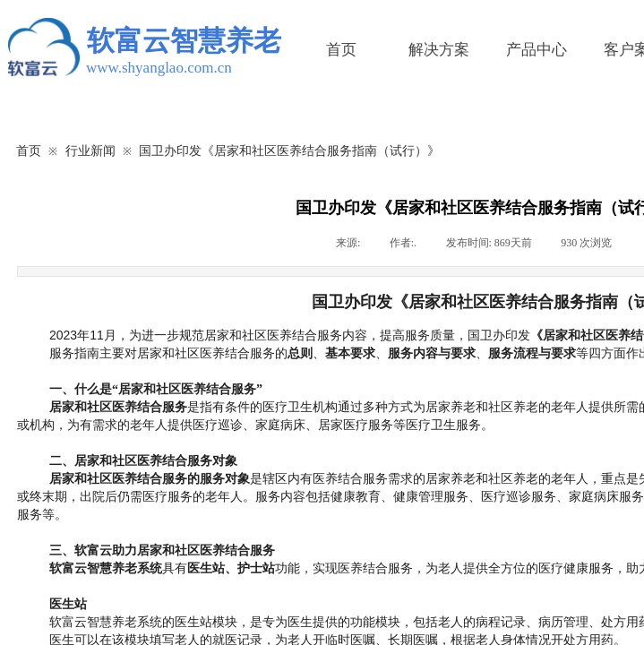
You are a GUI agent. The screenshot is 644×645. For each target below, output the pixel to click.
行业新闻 (90, 150)
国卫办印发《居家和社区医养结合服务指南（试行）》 (289, 150)
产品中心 (537, 50)
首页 (341, 50)
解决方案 (439, 50)
